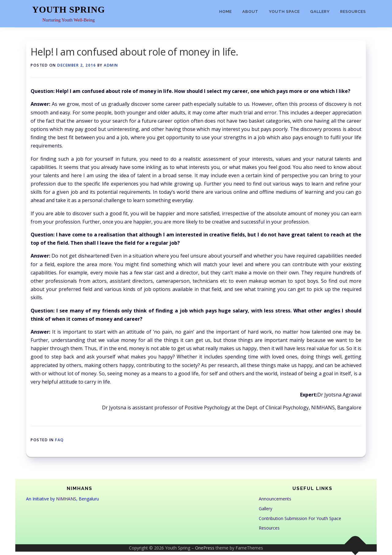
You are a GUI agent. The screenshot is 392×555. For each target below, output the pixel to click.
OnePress (205, 548)
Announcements (275, 499)
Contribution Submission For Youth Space (300, 518)
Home (226, 11)
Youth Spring (69, 10)
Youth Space (284, 11)
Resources (353, 11)
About (250, 11)
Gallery (320, 11)
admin (111, 65)
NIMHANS (66, 499)
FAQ (60, 440)
